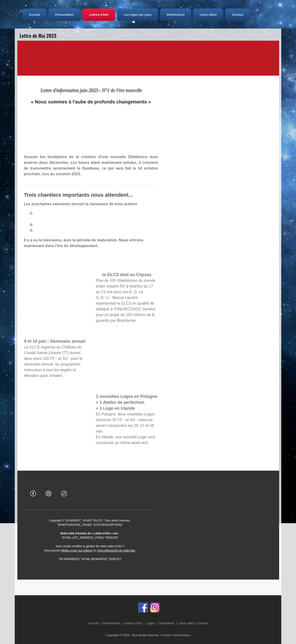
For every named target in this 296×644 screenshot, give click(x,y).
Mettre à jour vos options (77, 551)
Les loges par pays (149, 15)
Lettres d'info (111, 15)
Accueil (46, 15)
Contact (249, 15)
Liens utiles (220, 15)
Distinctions (187, 15)
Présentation (76, 15)
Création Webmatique (176, 635)
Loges (150, 623)
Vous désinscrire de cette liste (116, 551)
